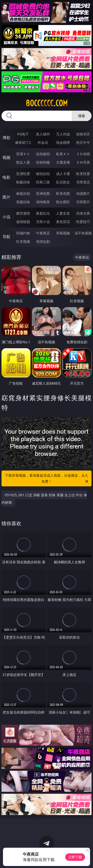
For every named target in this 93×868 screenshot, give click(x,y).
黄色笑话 (63, 222)
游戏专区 (83, 134)
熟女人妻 (23, 162)
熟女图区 (63, 202)
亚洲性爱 (23, 174)
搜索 (82, 116)
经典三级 (43, 182)
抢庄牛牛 (83, 142)
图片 (6, 197)
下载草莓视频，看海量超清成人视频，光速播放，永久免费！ (47, 479)
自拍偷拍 (43, 154)
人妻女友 (63, 213)
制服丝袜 (23, 182)
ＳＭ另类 (83, 162)
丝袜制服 (43, 162)
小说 (6, 217)
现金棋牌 (63, 142)
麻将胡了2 (23, 142)
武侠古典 (83, 213)
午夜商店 (43, 233)
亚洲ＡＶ (23, 154)
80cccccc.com (47, 103)
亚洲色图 (43, 193)
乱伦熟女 (63, 182)
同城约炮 (23, 233)
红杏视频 (23, 241)
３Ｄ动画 (83, 154)
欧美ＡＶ (63, 154)
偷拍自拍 (43, 174)
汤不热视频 (83, 233)
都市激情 (23, 213)
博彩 (6, 138)
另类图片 (83, 202)
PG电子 (23, 134)
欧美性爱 (83, 174)
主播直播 (63, 162)
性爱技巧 (83, 222)
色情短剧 (43, 241)
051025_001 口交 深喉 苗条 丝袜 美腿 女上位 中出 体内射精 (44, 499)
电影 (6, 177)
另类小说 (43, 222)
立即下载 (75, 857)
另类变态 (83, 182)
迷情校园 (23, 222)
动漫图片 (83, 193)
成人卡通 (63, 174)
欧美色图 (63, 193)
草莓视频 (63, 233)
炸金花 (43, 142)
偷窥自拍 (23, 193)
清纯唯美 (43, 202)
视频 (6, 157)
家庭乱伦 (43, 213)
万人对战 (63, 134)
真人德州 (43, 134)
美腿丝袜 (23, 202)
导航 (6, 237)
